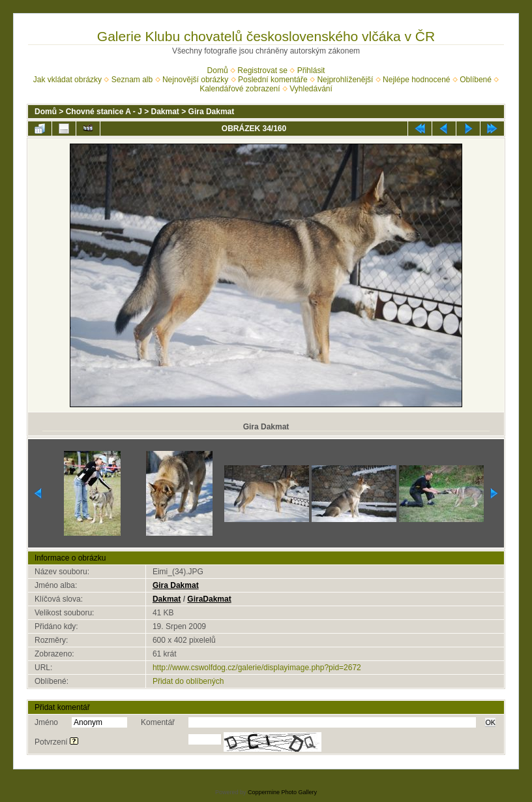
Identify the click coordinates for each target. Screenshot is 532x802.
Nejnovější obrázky (195, 80)
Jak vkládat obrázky (67, 80)
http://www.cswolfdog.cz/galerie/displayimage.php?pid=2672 (257, 668)
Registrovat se (262, 70)
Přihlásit (311, 70)
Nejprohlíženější (345, 80)
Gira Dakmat (212, 112)
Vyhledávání (311, 89)
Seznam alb (132, 80)
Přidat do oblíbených (188, 681)
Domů (218, 70)
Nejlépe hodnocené (416, 80)
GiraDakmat (209, 599)
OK (490, 722)
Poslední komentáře (273, 80)
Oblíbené (476, 80)
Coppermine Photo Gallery (282, 792)
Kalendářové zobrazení (240, 89)
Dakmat (165, 112)
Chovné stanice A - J (104, 112)
